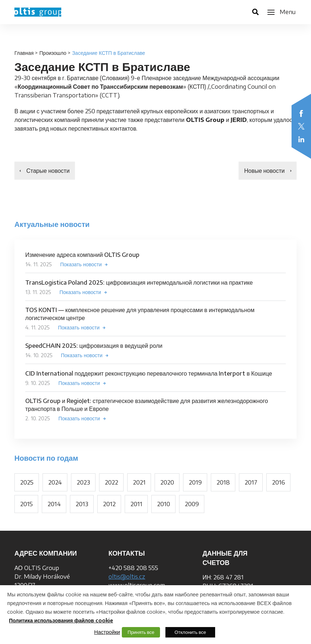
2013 (82, 504)
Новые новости (264, 171)
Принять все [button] (141, 632)
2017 (251, 482)
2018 (223, 482)
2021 (139, 482)
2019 (195, 482)
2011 (136, 504)
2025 (27, 482)
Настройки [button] (107, 632)
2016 (279, 482)
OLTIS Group (38, 12)
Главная (24, 53)
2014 (54, 504)
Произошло (53, 53)
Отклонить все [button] (190, 632)
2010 (164, 504)
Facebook (301, 113)
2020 (167, 482)
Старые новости (48, 171)
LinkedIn (301, 139)
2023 (83, 482)
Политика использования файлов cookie (61, 620)
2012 (109, 504)
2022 (112, 482)
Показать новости (81, 264)
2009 (192, 504)
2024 (55, 482)
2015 (26, 504)
